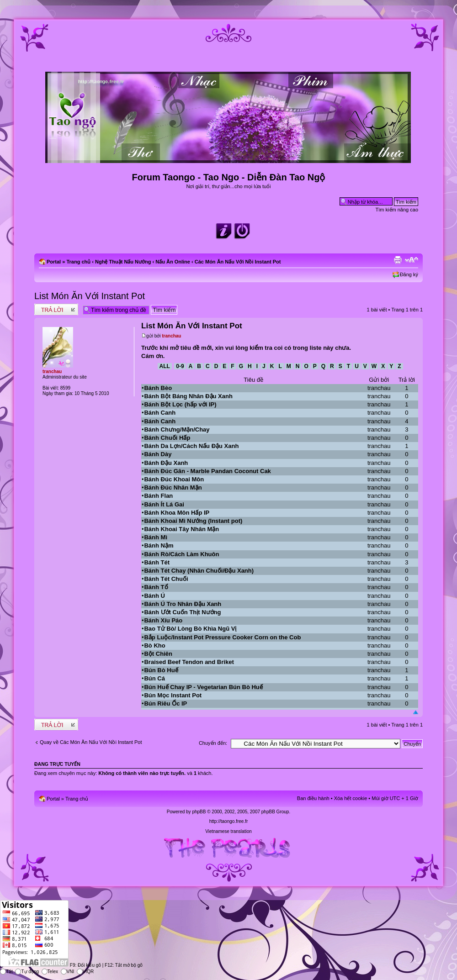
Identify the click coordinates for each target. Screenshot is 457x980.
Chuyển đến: (213, 743)
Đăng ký (409, 274)
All (165, 366)
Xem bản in (398, 260)
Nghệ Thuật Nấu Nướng (123, 262)
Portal (54, 262)
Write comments (56, 309)
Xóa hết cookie (351, 798)
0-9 (180, 366)
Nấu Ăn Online (173, 262)
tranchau (171, 336)
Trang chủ (78, 262)
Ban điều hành (313, 798)
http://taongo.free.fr (229, 821)
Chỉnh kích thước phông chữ (412, 260)
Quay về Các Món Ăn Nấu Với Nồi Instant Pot (91, 742)
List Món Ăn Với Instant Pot (90, 296)
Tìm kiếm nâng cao (397, 210)
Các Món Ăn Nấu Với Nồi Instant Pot (238, 262)
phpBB (199, 812)
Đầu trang (416, 713)
